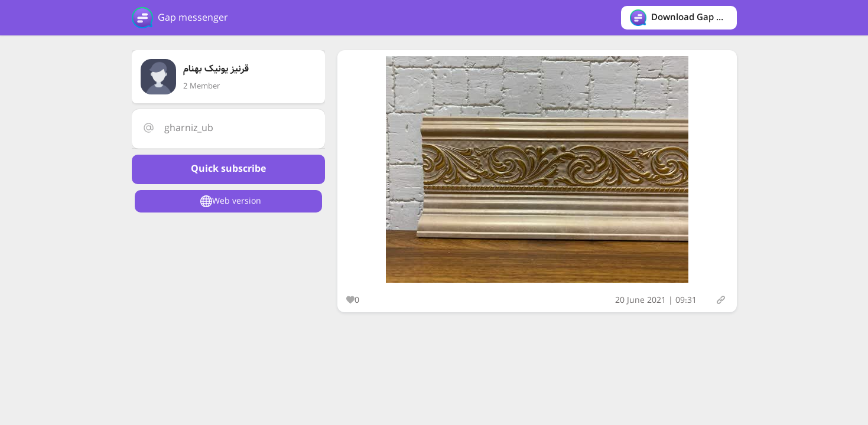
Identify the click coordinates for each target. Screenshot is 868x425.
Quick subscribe (228, 169)
